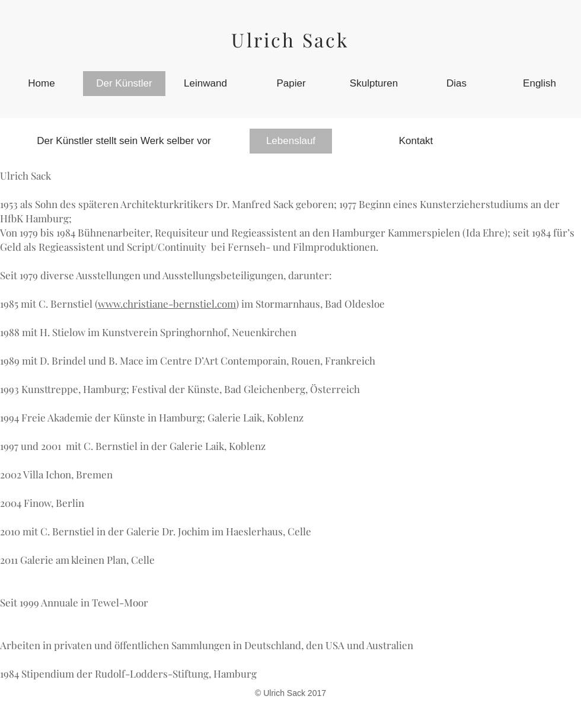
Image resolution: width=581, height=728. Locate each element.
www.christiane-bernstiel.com (167, 304)
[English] (539, 84)
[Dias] (456, 84)
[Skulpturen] (374, 84)
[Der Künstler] (124, 84)
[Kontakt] (416, 141)
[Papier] (291, 84)
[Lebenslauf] (291, 141)
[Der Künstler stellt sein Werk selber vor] (124, 141)
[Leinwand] (205, 84)
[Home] (41, 84)
